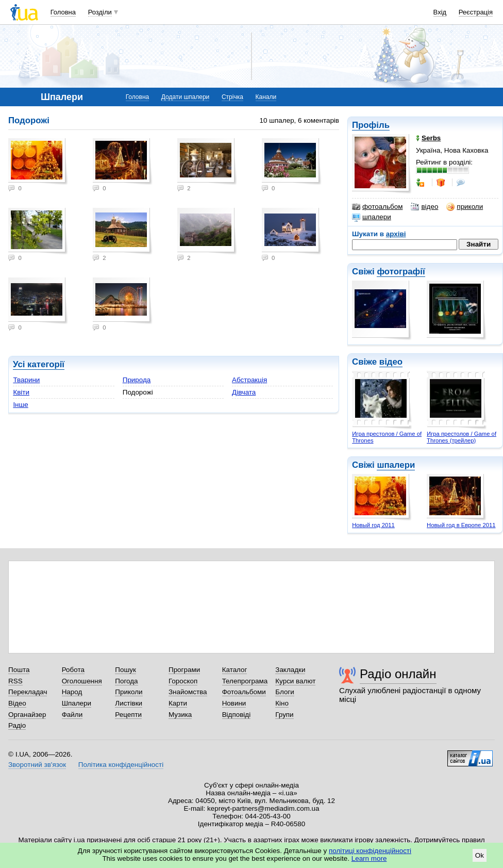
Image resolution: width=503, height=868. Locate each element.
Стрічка (232, 97)
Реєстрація (476, 12)
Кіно (282, 703)
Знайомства (188, 692)
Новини (234, 703)
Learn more (369, 858)
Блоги (285, 692)
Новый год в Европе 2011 (461, 525)
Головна (63, 12)
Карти (178, 703)
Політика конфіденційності (121, 765)
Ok (480, 855)
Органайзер (27, 715)
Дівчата (244, 392)
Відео (17, 703)
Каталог (235, 670)
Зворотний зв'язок (37, 765)
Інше (20, 405)
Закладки (290, 670)
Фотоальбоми (244, 692)
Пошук (125, 670)
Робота (73, 670)
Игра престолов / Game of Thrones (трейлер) (462, 437)
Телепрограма (245, 681)
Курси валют (295, 681)
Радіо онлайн (398, 674)
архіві (396, 234)
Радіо (17, 725)
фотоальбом (377, 207)
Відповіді (237, 715)
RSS (15, 681)
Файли (72, 715)
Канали (266, 97)
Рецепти (128, 715)
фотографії (401, 272)
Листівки (129, 703)
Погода (126, 681)
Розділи (100, 12)
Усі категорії (39, 364)
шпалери (372, 217)
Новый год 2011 (373, 525)
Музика (180, 715)
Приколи (129, 692)
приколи (465, 207)
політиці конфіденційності (370, 851)
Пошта (19, 670)
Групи (284, 715)
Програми (184, 670)
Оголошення (82, 681)
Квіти (21, 392)
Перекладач (28, 692)
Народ (72, 692)
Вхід (440, 12)
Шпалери (77, 703)
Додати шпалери (185, 97)
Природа (137, 380)
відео (424, 207)
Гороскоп (183, 681)
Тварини (26, 380)
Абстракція (249, 380)
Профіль (371, 125)
